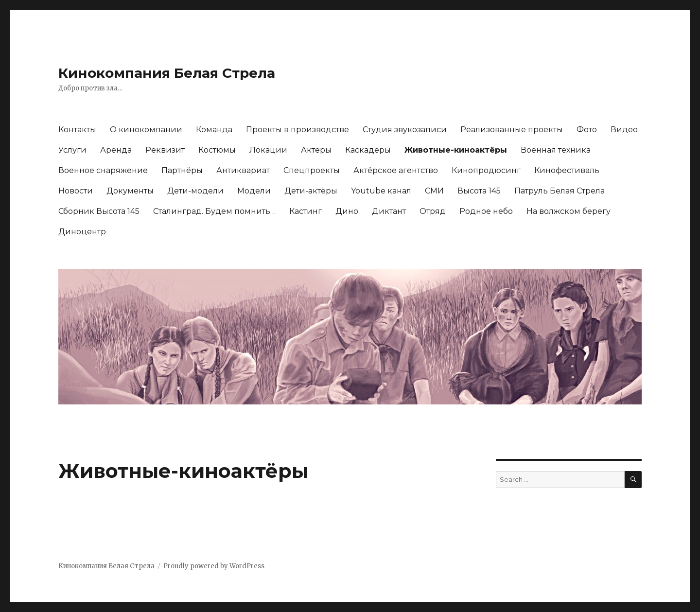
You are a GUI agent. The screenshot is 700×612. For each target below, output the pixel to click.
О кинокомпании (146, 130)
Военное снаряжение (103, 170)
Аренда (116, 150)
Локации (268, 150)
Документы (130, 191)
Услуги (72, 150)
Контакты (77, 130)
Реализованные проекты (512, 130)
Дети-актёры (311, 191)
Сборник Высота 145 (99, 211)
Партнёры (182, 170)
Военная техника (556, 150)
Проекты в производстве (297, 130)
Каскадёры (368, 150)
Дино (347, 211)
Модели (254, 191)
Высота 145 (479, 191)
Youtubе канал (381, 191)
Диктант (389, 211)
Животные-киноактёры (456, 150)
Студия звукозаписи (405, 130)
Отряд (433, 211)
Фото (587, 130)
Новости (76, 191)
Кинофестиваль (567, 170)
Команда (214, 130)
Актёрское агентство (396, 170)
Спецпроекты (312, 170)
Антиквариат (243, 170)
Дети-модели (195, 191)
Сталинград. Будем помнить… (214, 211)
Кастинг (306, 211)
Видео (624, 130)
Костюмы (217, 150)
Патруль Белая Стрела (560, 191)
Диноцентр (82, 232)
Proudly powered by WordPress (214, 566)
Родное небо (486, 211)
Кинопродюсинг (486, 170)
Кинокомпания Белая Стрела (167, 73)
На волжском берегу (569, 211)
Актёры (316, 150)
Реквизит (165, 150)
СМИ (434, 191)
